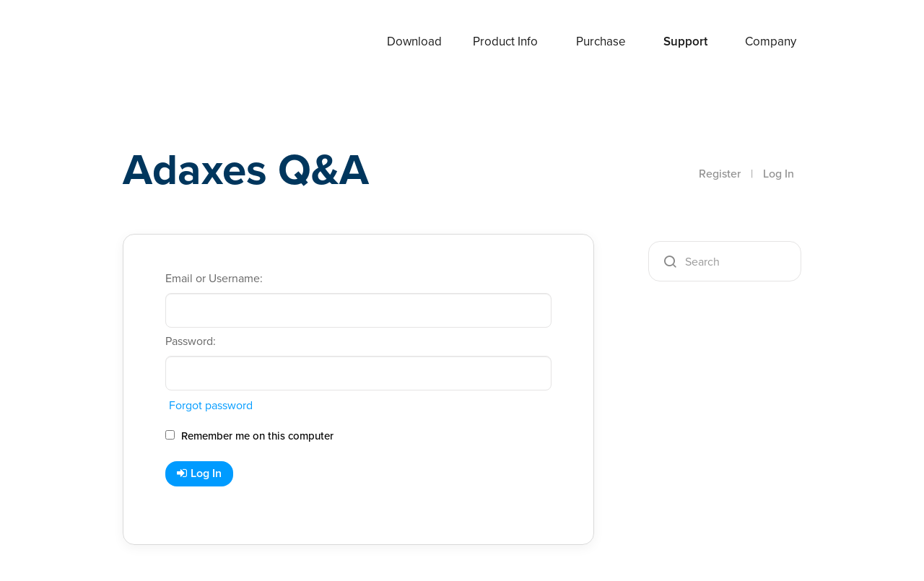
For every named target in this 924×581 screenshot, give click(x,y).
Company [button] (771, 41)
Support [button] (685, 41)
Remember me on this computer (249, 436)
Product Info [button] (505, 41)
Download (414, 41)
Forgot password (211, 405)
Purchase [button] (601, 41)
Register (720, 174)
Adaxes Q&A (246, 169)
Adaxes (158, 43)
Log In (779, 174)
